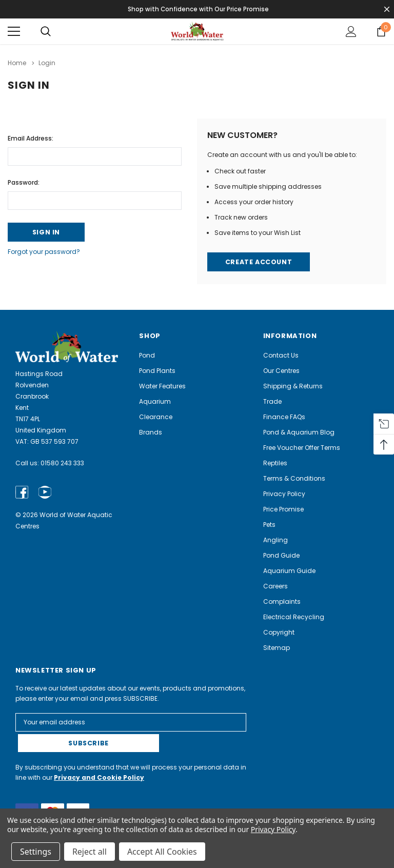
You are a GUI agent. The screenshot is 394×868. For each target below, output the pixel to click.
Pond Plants (157, 371)
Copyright (279, 632)
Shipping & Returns (293, 386)
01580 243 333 (62, 463)
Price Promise (283, 509)
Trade (272, 401)
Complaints (282, 601)
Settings (36, 852)
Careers (275, 586)
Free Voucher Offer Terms (302, 448)
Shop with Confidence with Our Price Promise (199, 9)
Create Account (258, 261)
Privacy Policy (284, 494)
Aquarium (155, 401)
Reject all (90, 852)
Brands (151, 432)
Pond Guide (281, 555)
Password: (24, 181)
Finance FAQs (284, 417)
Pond (147, 355)
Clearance (156, 417)
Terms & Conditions (294, 478)
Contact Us (281, 355)
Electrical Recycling (294, 617)
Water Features (162, 386)
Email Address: (31, 137)
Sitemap (277, 648)
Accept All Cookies (162, 852)
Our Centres (281, 371)
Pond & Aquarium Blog (299, 432)
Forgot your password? (44, 252)
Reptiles (275, 463)
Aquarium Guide (289, 571)
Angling (275, 540)
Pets (269, 525)
